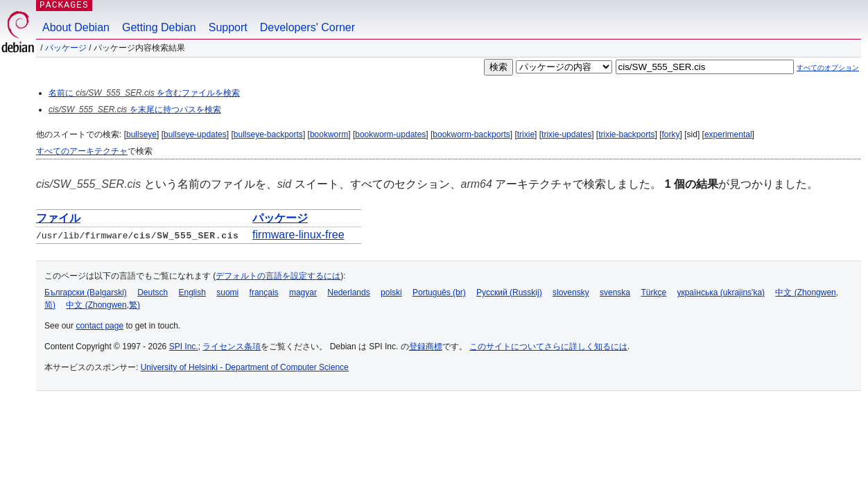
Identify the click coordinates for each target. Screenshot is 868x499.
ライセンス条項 (232, 347)
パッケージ (66, 48)
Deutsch (153, 292)
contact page (99, 326)
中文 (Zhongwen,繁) (103, 305)
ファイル (58, 218)
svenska (615, 292)
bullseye (141, 134)
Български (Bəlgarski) (86, 292)
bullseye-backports (268, 134)
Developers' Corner (307, 27)
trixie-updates (566, 134)
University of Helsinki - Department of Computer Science (245, 367)
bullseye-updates (195, 134)
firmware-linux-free (298, 235)
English (192, 292)
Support (228, 27)
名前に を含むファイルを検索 (144, 93)
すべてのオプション (828, 68)
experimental (728, 134)
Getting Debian (159, 27)
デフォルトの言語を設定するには (278, 276)
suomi (227, 292)
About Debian (76, 27)
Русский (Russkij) (509, 292)
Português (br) (439, 292)
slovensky (571, 292)
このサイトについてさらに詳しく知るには (548, 347)
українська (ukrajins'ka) (721, 292)
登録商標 (426, 347)
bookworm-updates (390, 134)
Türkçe (653, 292)
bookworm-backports (471, 134)
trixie (526, 134)
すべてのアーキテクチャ (82, 151)
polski (391, 292)
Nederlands (348, 292)
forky (671, 134)
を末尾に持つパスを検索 (135, 110)
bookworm (329, 134)
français (264, 292)
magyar (303, 292)
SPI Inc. (184, 347)
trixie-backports (626, 134)
